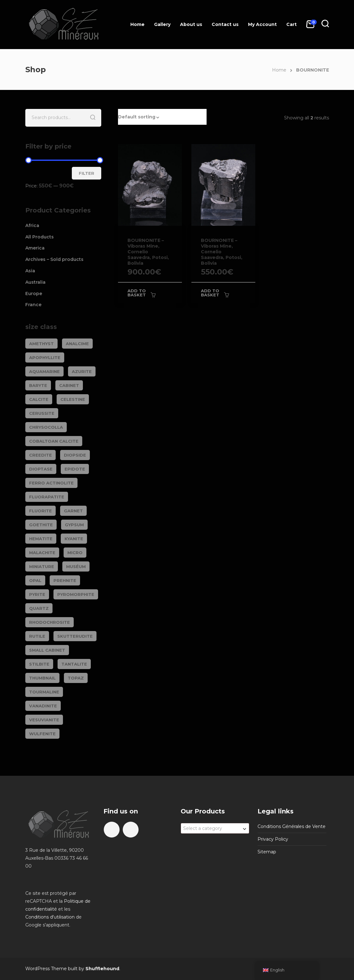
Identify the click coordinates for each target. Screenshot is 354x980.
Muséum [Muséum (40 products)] (76, 566)
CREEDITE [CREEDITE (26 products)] (40, 455)
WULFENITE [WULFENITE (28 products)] (42, 734)
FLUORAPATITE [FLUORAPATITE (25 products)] (47, 497)
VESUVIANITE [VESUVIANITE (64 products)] (44, 720)
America (35, 248)
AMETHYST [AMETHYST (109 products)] (41, 344)
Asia (30, 271)
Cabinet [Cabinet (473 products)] (69, 385)
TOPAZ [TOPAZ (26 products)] (76, 678)
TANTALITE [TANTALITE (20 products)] (74, 664)
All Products (40, 237)
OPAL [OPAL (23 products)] (35, 580)
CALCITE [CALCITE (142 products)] (39, 399)
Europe (34, 294)
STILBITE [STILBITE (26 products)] (39, 664)
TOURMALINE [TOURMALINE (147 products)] (44, 692)
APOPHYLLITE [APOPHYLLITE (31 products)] (45, 357)
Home (137, 24)
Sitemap (267, 852)
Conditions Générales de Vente (292, 826)
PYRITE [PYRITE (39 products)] (37, 594)
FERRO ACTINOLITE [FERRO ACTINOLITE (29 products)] (51, 483)
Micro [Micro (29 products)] (75, 553)
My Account (262, 24)
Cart (292, 24)
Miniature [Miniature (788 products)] (42, 566)
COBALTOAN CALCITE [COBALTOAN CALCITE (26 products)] (54, 441)
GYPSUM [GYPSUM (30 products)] (74, 525)
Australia (35, 282)
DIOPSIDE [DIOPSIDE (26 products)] (75, 455)
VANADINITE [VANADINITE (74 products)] (43, 706)
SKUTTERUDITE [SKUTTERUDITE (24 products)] (75, 636)
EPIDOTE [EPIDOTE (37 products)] (75, 469)
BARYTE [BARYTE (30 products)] (38, 385)
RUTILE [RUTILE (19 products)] (37, 636)
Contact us (225, 24)
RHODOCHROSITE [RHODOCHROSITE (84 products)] (50, 622)
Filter (87, 173)
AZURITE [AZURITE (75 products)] (82, 371)
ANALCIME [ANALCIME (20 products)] (77, 344)
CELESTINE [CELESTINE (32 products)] (73, 399)
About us (191, 24)
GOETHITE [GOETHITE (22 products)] (41, 525)
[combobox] (215, 828)
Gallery (162, 24)
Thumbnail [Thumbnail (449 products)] (42, 678)
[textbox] (215, 828)
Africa (32, 225)
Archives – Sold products (54, 259)
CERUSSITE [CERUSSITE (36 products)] (42, 413)
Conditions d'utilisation (50, 917)
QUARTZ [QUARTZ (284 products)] (39, 608)
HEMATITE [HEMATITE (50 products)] (41, 539)
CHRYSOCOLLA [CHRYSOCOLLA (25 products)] (46, 427)
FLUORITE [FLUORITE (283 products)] (40, 511)
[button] (162, 117)
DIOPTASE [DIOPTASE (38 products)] (41, 469)
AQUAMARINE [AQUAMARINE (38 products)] (44, 371)
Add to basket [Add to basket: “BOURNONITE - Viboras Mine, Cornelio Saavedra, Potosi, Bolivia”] (137, 293)
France (33, 305)
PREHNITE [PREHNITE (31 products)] (65, 580)
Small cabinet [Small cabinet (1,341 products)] (47, 650)
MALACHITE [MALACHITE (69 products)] (42, 553)
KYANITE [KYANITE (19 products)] (74, 539)
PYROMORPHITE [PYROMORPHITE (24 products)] (76, 594)
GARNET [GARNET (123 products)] (73, 511)
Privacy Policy (273, 839)
